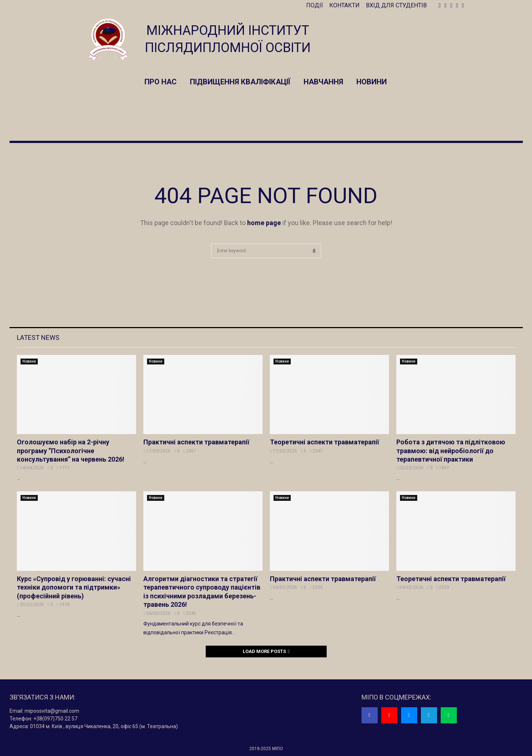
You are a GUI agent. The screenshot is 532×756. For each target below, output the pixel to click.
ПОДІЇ (315, 5)
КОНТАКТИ (344, 5)
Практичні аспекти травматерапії (196, 442)
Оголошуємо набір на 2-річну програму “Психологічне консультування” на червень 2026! (71, 451)
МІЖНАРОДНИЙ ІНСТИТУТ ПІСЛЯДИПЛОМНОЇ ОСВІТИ (228, 39)
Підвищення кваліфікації (240, 82)
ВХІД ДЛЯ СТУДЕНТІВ (396, 5)
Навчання (323, 82)
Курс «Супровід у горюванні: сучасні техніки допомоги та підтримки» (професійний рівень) (74, 587)
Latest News (38, 337)
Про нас (161, 82)
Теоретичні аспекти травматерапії (324, 442)
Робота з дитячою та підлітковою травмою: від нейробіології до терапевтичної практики (451, 451)
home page (264, 223)
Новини (372, 82)
